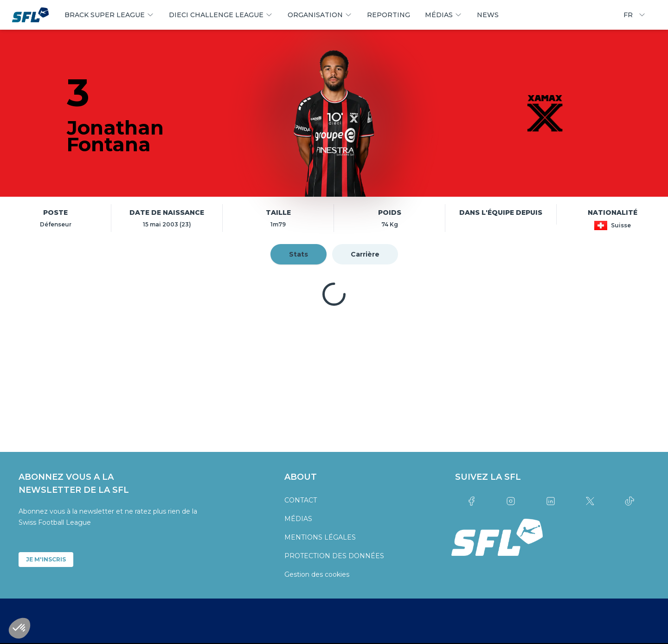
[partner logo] (124, 378)
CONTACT (301, 500)
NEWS (488, 15)
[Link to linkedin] (550, 501)
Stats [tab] (299, 254)
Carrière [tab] (365, 254)
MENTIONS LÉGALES (320, 537)
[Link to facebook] (471, 501)
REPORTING (389, 15)
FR (635, 15)
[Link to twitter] (590, 501)
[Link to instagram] (511, 501)
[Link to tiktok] (630, 501)
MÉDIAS (298, 519)
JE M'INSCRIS (46, 559)
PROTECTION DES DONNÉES (334, 556)
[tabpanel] (334, 294)
